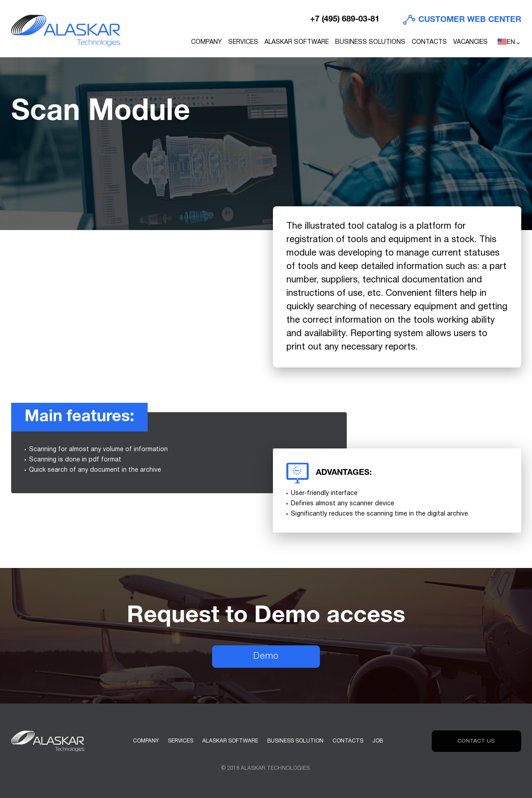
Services (243, 42)
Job (378, 741)
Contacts (429, 42)
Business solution (295, 741)
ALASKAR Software (297, 42)
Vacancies (470, 42)
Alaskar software (230, 741)
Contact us (476, 741)
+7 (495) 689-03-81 (345, 19)
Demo (266, 657)
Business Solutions (370, 42)
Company (206, 42)
